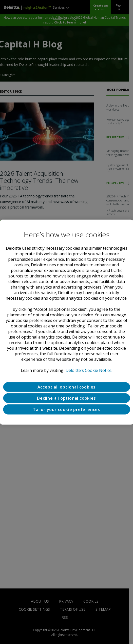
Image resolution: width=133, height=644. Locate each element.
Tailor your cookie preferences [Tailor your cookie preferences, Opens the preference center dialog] (66, 409)
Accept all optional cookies (67, 387)
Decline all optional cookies (66, 398)
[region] (66, 322)
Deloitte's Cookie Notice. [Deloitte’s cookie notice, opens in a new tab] (89, 370)
